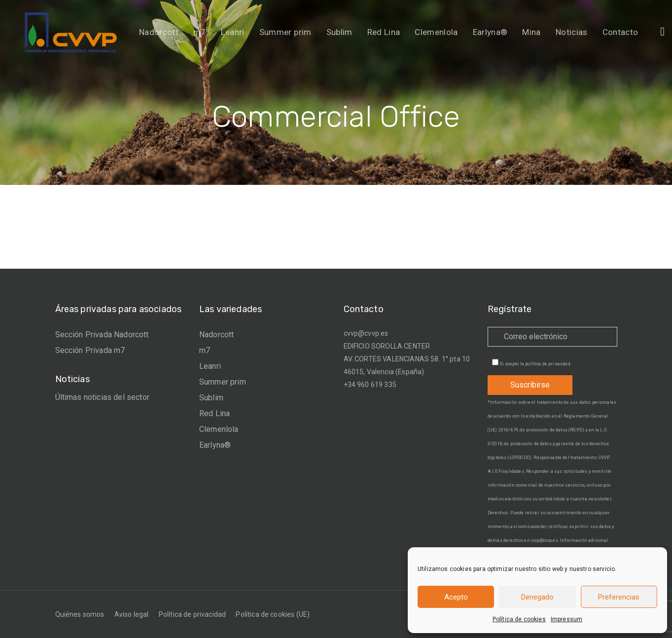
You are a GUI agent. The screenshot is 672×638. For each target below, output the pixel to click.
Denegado (537, 597)
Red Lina (214, 413)
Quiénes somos (80, 614)
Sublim (211, 398)
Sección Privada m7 (90, 350)
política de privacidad (548, 364)
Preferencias (619, 597)
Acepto (456, 597)
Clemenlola (219, 429)
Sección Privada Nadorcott (102, 335)
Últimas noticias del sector (102, 397)
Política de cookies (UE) (273, 614)
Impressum (566, 619)
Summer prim (223, 382)
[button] (662, 32)
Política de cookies (519, 619)
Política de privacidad (193, 614)
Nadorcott (216, 335)
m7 (205, 350)
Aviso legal (132, 614)
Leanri (210, 366)
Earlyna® (215, 445)
